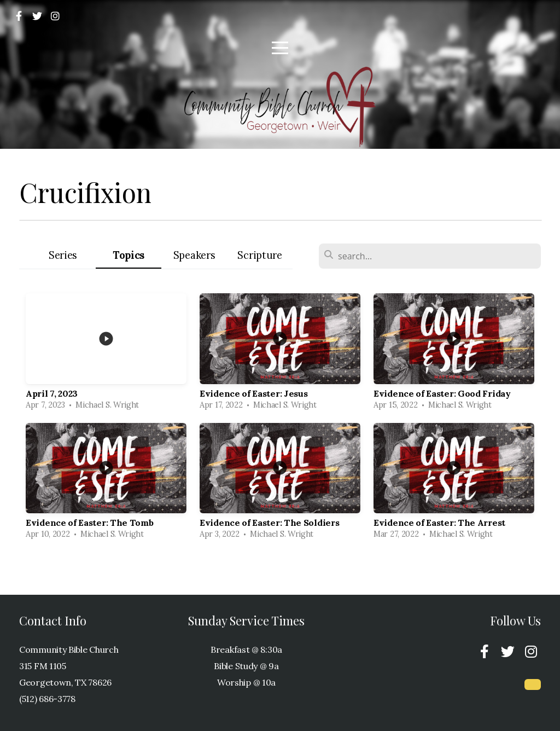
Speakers (194, 255)
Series (63, 255)
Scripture (259, 255)
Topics (129, 255)
